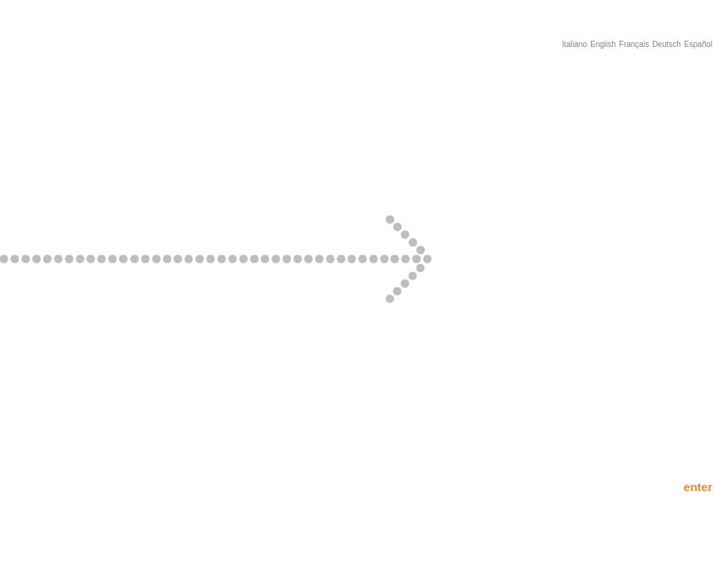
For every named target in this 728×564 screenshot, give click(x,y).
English (603, 44)
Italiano (575, 44)
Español (698, 44)
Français (634, 44)
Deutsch (667, 44)
